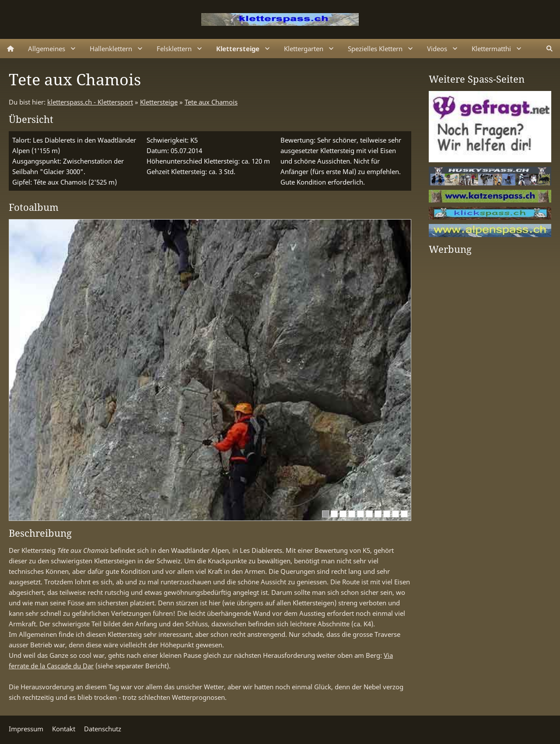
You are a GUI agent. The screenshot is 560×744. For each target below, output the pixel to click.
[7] (378, 514)
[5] (360, 514)
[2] (334, 514)
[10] (404, 514)
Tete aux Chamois (211, 102)
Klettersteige (159, 102)
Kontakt (64, 729)
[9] (395, 514)
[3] (343, 514)
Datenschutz (103, 729)
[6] (369, 514)
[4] (352, 514)
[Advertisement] (464, 392)
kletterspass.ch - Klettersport (90, 102)
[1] (325, 514)
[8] (387, 514)
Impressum (26, 729)
